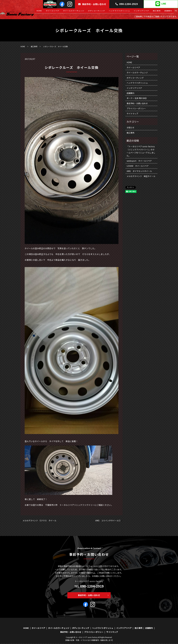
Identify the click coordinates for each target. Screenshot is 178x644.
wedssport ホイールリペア (139, 161)
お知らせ (130, 127)
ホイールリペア (67, 12)
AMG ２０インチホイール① (108, 521)
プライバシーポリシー (136, 108)
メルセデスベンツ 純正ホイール (141, 176)
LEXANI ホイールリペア (138, 166)
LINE (161, 4)
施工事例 (160, 12)
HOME (56, 12)
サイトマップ (132, 114)
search (176, 12)
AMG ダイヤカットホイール (139, 171)
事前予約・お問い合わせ (92, 4)
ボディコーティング (107, 12)
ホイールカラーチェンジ (86, 12)
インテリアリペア (147, 12)
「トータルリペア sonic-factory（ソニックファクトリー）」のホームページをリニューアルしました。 (141, 151)
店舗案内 (169, 12)
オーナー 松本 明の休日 (137, 98)
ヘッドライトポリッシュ (127, 12)
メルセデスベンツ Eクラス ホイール (39, 521)
